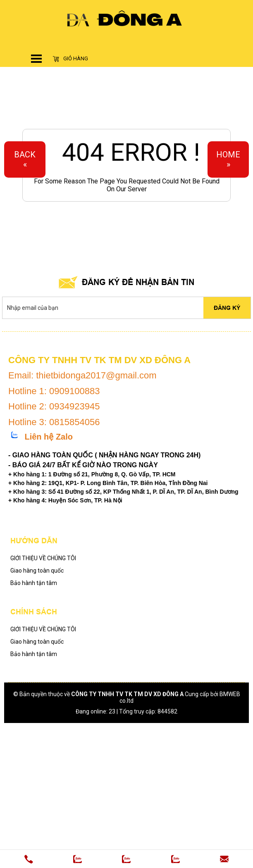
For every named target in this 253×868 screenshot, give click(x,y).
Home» (228, 159)
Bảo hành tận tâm (34, 583)
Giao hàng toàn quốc (37, 571)
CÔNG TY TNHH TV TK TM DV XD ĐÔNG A (127, 694)
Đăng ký (227, 308)
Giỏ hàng (70, 59)
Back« (25, 159)
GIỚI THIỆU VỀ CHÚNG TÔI (43, 558)
